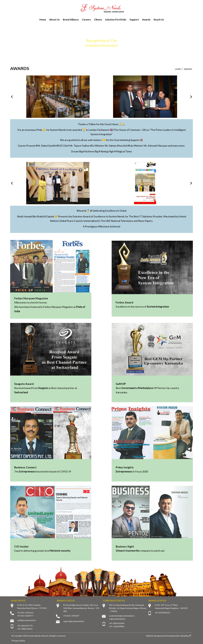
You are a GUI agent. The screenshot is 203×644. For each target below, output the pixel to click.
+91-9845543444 (117, 623)
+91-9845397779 (25, 626)
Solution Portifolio (116, 20)
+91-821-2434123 (25, 613)
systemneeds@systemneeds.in (122, 616)
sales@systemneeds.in (27, 620)
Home (43, 20)
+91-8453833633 (163, 613)
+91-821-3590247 (71, 616)
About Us (54, 20)
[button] (12, 97)
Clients (98, 20)
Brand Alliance (71, 20)
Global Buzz (185, 636)
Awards (146, 20)
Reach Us (159, 20)
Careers (86, 20)
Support (134, 20)
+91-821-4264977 (25, 616)
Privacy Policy (18, 641)
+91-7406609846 (117, 627)
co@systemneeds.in (117, 619)
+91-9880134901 (25, 629)
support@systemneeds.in (74, 621)
